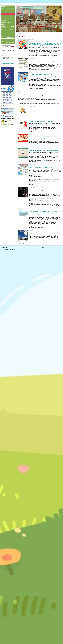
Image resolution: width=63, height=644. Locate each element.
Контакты (3, 24)
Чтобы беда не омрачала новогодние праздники (43, 61)
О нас (3, 12)
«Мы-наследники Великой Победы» (39, 109)
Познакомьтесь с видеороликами (39, 190)
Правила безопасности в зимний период (41, 167)
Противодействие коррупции (8, 37)
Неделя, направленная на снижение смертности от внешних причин (37, 94)
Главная (3, 7)
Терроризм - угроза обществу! (38, 233)
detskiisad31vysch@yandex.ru (10, 64)
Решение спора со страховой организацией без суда (44, 151)
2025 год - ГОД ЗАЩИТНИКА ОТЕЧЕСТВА (41, 121)
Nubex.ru (13, 249)
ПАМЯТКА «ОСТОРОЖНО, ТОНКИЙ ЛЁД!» (41, 75)
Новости (3, 14)
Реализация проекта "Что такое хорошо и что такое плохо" (7, 31)
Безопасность (4, 16)
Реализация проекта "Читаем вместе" (8, 27)
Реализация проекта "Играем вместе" (8, 35)
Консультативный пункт (6, 22)
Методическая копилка (6, 18)
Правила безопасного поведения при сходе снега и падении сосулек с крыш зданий (44, 137)
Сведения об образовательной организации (8, 9)
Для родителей (5, 20)
